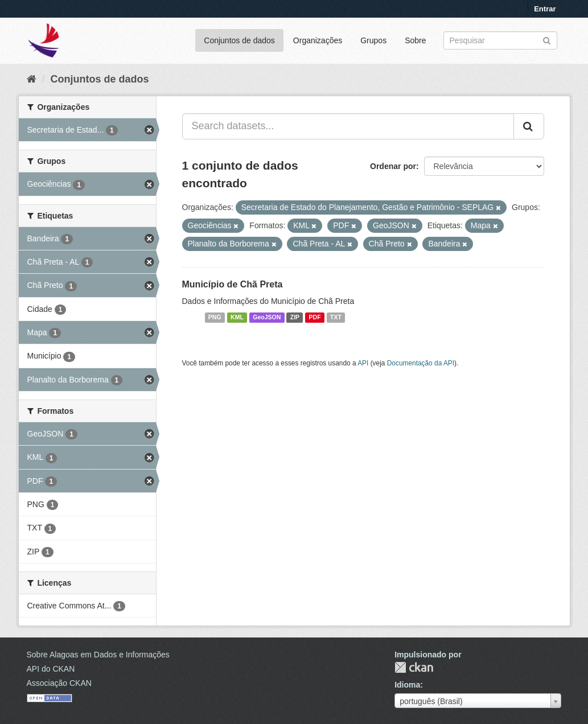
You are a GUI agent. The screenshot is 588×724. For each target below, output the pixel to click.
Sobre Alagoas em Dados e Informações (98, 655)
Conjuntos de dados (239, 40)
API (363, 363)
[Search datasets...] (348, 126)
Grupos (373, 40)
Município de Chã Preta (233, 284)
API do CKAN (51, 669)
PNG (215, 318)
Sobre (415, 40)
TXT (336, 318)
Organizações (318, 40)
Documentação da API (421, 363)
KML (237, 318)
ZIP (295, 318)
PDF (315, 318)
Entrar (545, 9)
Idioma (407, 685)
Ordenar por (393, 166)
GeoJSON (267, 318)
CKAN (414, 667)
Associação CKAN (59, 683)
